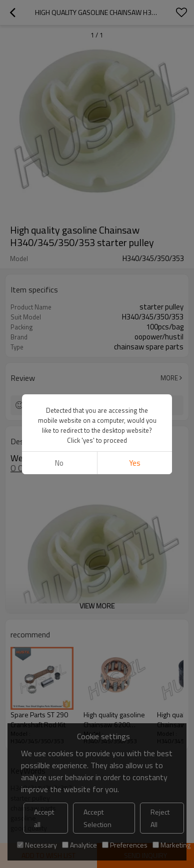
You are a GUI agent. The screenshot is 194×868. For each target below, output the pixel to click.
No (59, 463)
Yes (135, 463)
